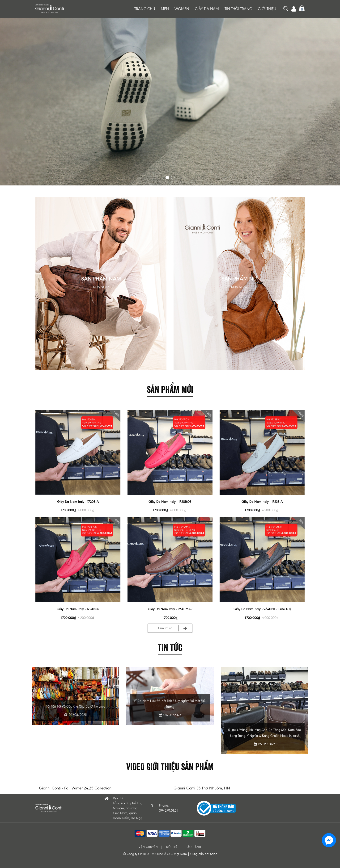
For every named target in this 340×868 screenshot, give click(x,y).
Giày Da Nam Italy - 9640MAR (170, 609)
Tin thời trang (238, 9)
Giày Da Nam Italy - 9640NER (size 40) (262, 609)
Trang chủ (145, 9)
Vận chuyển (148, 847)
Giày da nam (207, 9)
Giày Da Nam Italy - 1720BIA (78, 502)
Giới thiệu (267, 9)
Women (182, 9)
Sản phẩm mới (170, 388)
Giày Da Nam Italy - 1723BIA (262, 502)
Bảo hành (193, 847)
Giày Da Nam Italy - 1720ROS (170, 502)
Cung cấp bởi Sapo (204, 854)
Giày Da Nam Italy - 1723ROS (78, 609)
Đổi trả (172, 847)
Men (165, 9)
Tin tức (170, 647)
